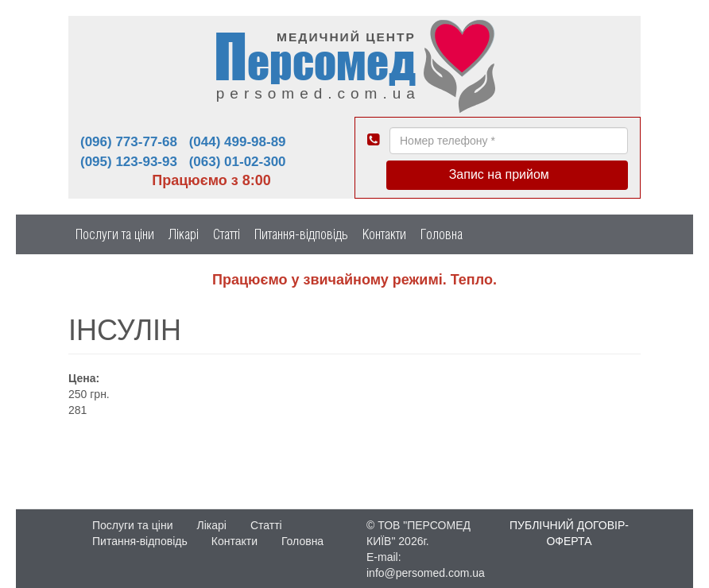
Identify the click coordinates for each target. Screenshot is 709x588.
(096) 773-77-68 (129, 142)
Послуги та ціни (115, 234)
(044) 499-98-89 (238, 142)
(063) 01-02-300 (238, 162)
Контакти (384, 234)
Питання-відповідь (301, 234)
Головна (442, 234)
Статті (227, 234)
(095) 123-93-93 (129, 162)
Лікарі (184, 234)
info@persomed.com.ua (426, 573)
